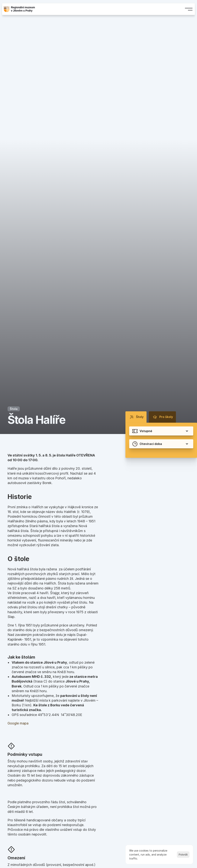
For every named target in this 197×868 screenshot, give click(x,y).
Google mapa (18, 723)
